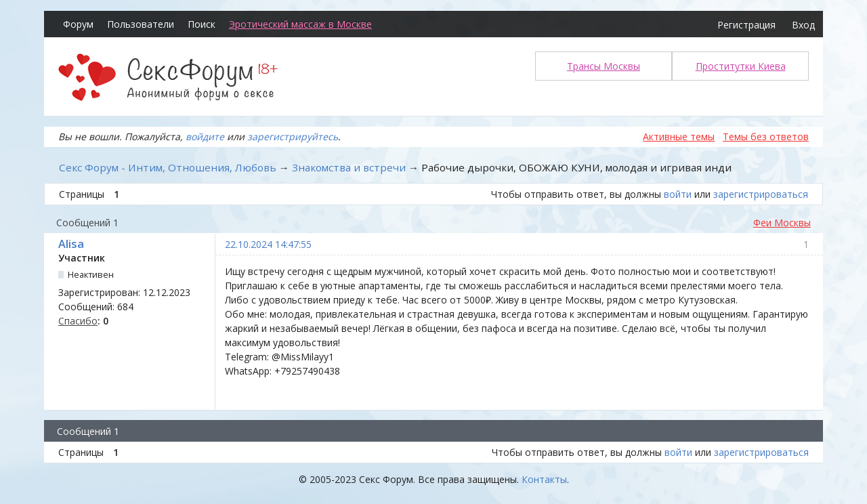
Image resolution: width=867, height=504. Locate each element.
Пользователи (141, 24)
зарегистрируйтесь (293, 136)
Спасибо (78, 321)
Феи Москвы (782, 223)
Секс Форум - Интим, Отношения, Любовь (168, 167)
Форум (78, 24)
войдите (205, 136)
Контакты (544, 479)
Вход (803, 25)
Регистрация (746, 25)
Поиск (202, 24)
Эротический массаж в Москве (300, 24)
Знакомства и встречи (349, 167)
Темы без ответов (766, 136)
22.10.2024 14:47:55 (268, 244)
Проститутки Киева (741, 66)
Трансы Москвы (604, 66)
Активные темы (679, 136)
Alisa (71, 244)
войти (678, 194)
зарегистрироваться (761, 194)
